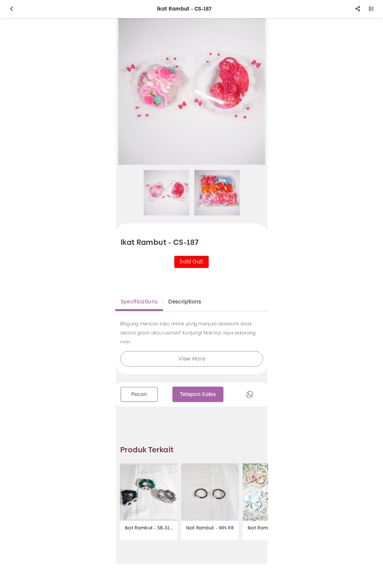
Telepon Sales (198, 394)
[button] (192, 359)
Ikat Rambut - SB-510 (149, 528)
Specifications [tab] (139, 302)
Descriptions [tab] (185, 302)
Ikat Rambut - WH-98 (210, 528)
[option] (192, 91)
